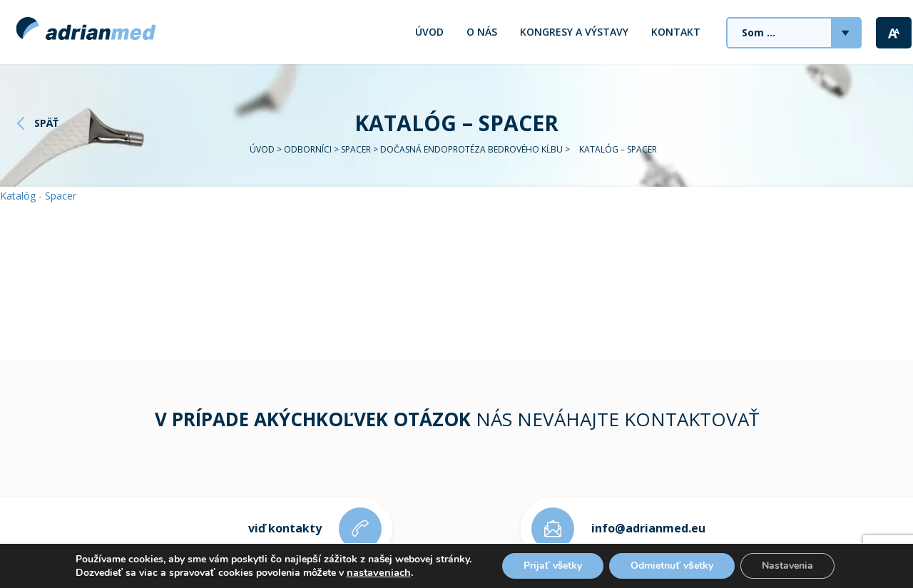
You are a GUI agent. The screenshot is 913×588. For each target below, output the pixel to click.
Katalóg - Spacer (38, 196)
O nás (482, 32)
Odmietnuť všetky (672, 566)
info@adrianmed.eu (648, 528)
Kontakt (676, 32)
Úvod (429, 32)
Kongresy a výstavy (574, 32)
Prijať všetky (553, 566)
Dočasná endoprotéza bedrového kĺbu (471, 149)
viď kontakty (285, 528)
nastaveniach (379, 572)
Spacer (356, 149)
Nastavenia (787, 566)
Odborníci (308, 149)
